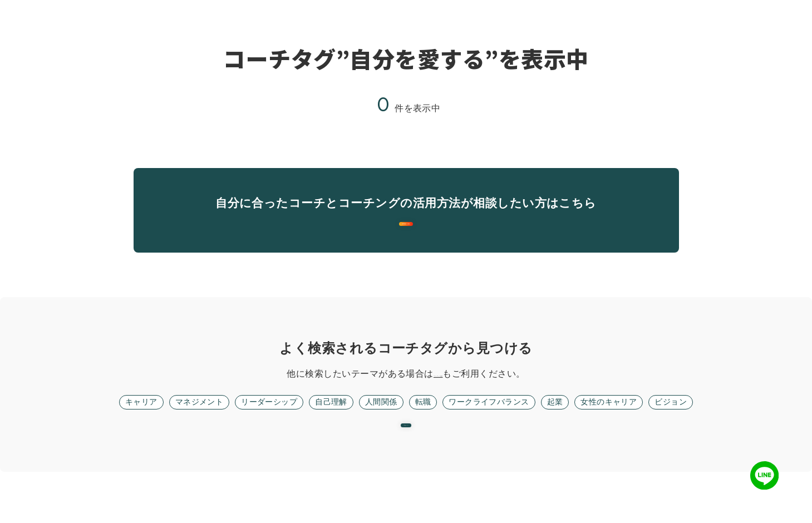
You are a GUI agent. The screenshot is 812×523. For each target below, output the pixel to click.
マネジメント (178, 428)
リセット (406, 464)
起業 (570, 428)
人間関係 (379, 428)
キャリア (115, 428)
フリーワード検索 (438, 399)
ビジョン (697, 428)
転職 (424, 428)
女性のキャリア (629, 428)
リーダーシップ (256, 428)
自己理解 (324, 428)
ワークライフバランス (497, 428)
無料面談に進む (406, 237)
